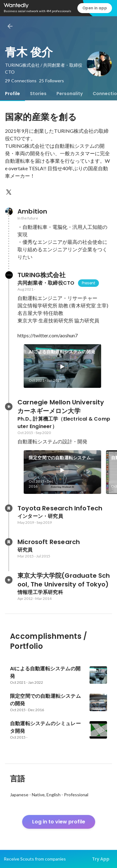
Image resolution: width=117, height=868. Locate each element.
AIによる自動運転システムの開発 (62, 352)
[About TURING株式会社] (9, 275)
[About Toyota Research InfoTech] (9, 508)
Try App (101, 859)
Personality (70, 94)
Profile (12, 94)
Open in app (95, 8)
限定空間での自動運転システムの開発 (62, 458)
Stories (38, 94)
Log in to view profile (59, 822)
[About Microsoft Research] (9, 542)
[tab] (12, 94)
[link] (62, 366)
